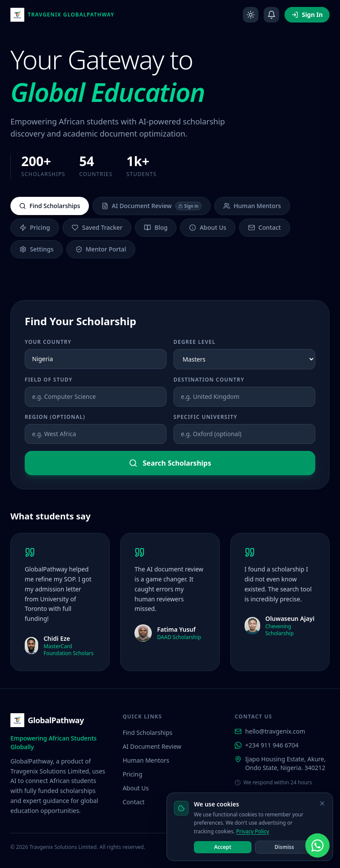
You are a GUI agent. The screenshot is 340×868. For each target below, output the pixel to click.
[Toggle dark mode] (251, 15)
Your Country (48, 342)
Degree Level (195, 342)
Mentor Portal (101, 249)
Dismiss (284, 847)
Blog (156, 227)
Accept (223, 847)
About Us (208, 227)
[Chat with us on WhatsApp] (317, 845)
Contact (265, 227)
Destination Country (209, 380)
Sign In (307, 15)
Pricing (35, 227)
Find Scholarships (50, 206)
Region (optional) (55, 417)
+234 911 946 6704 (266, 745)
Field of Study (49, 380)
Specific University (205, 417)
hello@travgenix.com (270, 731)
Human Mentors (252, 206)
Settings (37, 249)
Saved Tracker (97, 227)
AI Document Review (152, 206)
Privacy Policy (253, 831)
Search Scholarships (170, 463)
